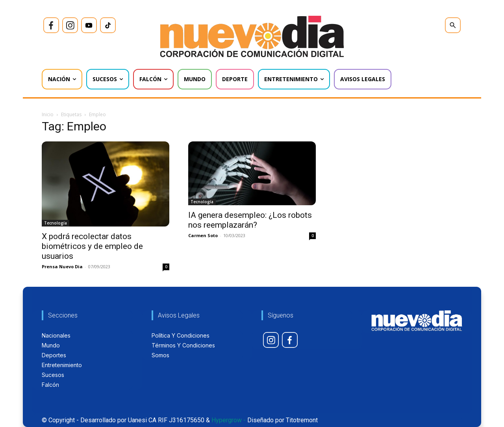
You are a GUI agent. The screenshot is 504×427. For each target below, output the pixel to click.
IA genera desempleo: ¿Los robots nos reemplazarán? (250, 220)
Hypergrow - (229, 420)
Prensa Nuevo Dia (62, 266)
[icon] (51, 25)
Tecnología (56, 223)
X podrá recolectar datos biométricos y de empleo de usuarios (92, 246)
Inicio (48, 114)
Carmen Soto (203, 235)
